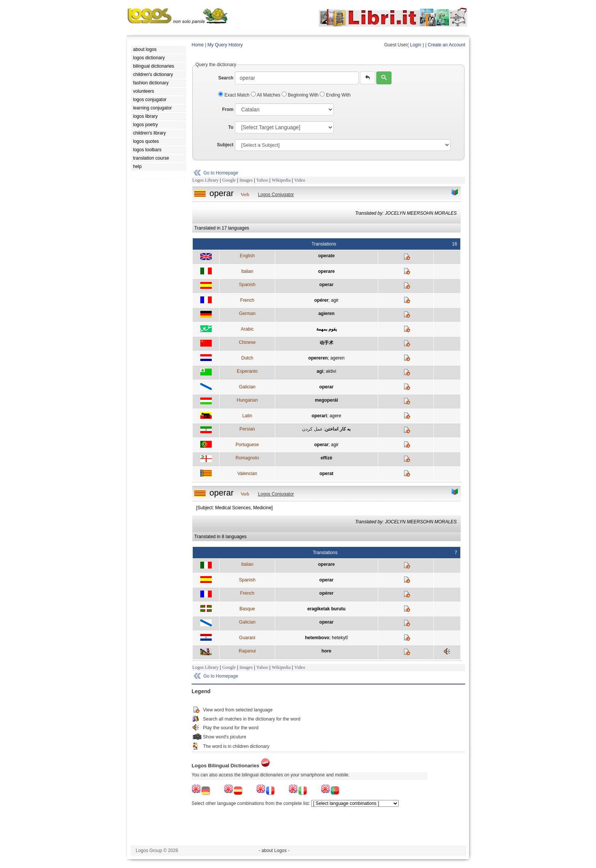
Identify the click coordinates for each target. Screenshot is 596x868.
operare (327, 271)
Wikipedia (281, 180)
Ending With (335, 95)
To (231, 127)
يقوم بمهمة (327, 329)
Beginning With (301, 95)
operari (319, 416)
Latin (247, 416)
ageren (337, 358)
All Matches (266, 95)
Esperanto (247, 371)
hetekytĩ (340, 638)
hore (327, 651)
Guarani (247, 638)
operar (326, 285)
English (247, 256)
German (247, 314)
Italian (247, 271)
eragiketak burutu (326, 609)
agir (335, 300)
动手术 (327, 343)
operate (326, 256)
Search (226, 78)
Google (229, 180)
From (228, 109)
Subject (225, 145)
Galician (247, 387)
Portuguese (247, 445)
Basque (247, 609)
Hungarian (247, 400)
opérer (321, 300)
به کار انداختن (338, 429)
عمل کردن (312, 429)
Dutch (247, 358)
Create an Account (446, 45)
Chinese (247, 342)
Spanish (247, 285)
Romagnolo (247, 458)
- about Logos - (274, 851)
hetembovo (317, 638)
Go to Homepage (221, 173)
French (247, 300)
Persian (247, 429)
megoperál (326, 400)
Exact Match (235, 95)
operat (326, 474)
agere (335, 416)
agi (320, 371)
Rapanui (247, 651)
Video (300, 180)
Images (246, 180)
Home (198, 45)
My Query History (225, 45)
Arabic (247, 329)
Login (416, 45)
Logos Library (205, 180)
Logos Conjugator (276, 195)
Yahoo (262, 180)
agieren (326, 314)
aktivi (331, 371)
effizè (326, 458)
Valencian (247, 474)
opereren (318, 358)
